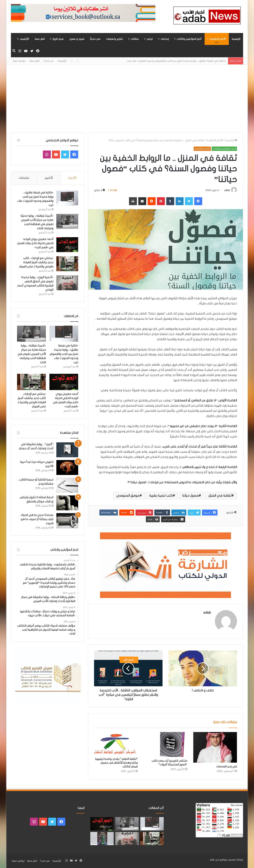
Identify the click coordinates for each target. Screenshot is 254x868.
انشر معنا (40, 39)
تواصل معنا (19, 61)
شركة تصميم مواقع (231, 860)
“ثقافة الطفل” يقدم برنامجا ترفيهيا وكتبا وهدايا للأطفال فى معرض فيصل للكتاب (116, 763)
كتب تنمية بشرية (161, 496)
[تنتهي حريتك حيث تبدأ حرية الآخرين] (67, 467)
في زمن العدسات (227, 767)
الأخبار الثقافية (218, 39)
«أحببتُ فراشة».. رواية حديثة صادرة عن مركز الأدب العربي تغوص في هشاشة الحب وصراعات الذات (32, 354)
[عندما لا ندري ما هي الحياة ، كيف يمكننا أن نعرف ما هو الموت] (67, 521)
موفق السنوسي (128, 496)
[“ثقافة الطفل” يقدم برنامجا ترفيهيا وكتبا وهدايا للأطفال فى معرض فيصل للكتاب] (116, 744)
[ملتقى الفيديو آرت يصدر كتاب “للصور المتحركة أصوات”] (165, 744)
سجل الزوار (58, 39)
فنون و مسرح (77, 39)
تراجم (150, 39)
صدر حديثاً (95, 39)
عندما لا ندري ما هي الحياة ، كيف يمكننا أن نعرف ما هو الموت (37, 519)
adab (227, 190)
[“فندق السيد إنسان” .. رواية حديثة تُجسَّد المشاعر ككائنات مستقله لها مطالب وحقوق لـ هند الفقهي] (102, 839)
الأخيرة (72, 178)
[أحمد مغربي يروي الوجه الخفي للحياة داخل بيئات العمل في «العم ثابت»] (67, 245)
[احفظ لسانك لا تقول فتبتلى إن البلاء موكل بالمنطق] (67, 503)
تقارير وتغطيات (114, 39)
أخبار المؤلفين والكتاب (189, 39)
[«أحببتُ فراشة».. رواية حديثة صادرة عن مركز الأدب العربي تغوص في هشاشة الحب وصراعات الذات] (67, 221)
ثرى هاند (214, 860)
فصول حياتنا (190, 496)
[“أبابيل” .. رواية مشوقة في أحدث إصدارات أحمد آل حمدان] (67, 450)
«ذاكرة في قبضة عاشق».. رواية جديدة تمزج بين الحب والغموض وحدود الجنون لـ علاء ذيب (176, 61)
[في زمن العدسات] (215, 747)
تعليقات (24, 178)
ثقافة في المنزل (220, 496)
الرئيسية (236, 39)
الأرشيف (24, 39)
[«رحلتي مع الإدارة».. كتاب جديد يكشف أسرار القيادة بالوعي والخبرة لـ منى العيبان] (67, 264)
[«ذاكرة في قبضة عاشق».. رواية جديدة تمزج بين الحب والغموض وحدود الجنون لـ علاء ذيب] (67, 198)
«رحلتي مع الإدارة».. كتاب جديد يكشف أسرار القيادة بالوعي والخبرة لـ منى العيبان (36, 262)
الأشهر (49, 178)
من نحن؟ (49, 61)
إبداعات (165, 39)
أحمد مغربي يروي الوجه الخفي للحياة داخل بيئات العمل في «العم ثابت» (35, 243)
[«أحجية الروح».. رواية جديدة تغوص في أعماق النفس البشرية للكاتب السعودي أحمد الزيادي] (67, 283)
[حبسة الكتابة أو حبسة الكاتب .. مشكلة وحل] (67, 485)
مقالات (135, 39)
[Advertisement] (127, 98)
